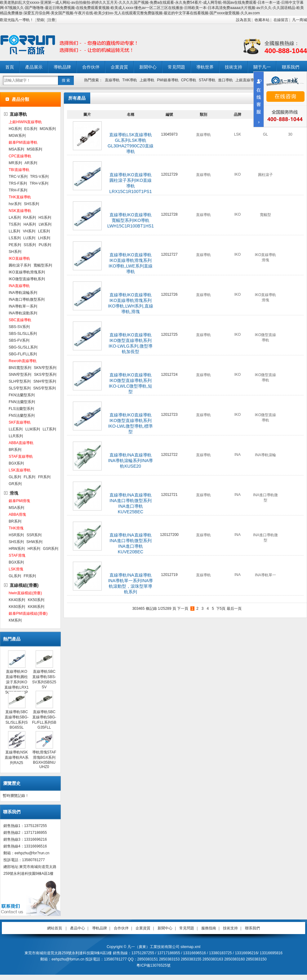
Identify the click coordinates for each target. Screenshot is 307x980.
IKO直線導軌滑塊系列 (27, 272)
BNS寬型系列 (20, 368)
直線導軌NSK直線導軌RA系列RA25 (17, 757)
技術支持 (234, 67)
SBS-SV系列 (19, 327)
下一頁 (183, 609)
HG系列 (15, 129)
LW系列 (45, 224)
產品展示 (34, 67)
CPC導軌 (189, 80)
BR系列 (15, 450)
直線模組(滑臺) (24, 585)
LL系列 (14, 231)
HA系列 (30, 224)
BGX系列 (16, 463)
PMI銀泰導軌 (168, 80)
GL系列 (15, 477)
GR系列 (15, 484)
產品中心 (78, 928)
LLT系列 (49, 429)
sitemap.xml (190, 947)
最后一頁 (234, 609)
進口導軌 (225, 80)
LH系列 (44, 238)
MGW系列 (17, 136)
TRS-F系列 (18, 183)
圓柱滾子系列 (20, 265)
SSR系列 (34, 535)
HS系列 (45, 218)
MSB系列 (34, 149)
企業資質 (119, 67)
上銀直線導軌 (247, 80)
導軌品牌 (62, 67)
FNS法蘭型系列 (22, 416)
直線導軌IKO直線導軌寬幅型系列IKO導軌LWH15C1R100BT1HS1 (131, 220)
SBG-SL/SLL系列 (23, 347)
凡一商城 (300, 20)
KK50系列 (36, 600)
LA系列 (15, 218)
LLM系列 (33, 429)
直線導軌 (112, 80)
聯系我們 (291, 67)
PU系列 (45, 245)
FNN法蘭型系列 (22, 402)
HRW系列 (17, 549)
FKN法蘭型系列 (22, 395)
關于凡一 (262, 67)
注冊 (51, 20)
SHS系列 (31, 204)
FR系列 (44, 477)
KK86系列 (36, 607)
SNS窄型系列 (44, 388)
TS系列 (15, 224)
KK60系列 (17, 607)
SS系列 (30, 245)
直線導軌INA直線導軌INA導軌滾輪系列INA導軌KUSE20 (131, 461)
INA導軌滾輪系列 (23, 293)
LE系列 (44, 231)
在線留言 (281, 20)
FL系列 (29, 477)
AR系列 (31, 163)
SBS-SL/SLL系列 (23, 334)
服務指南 (209, 928)
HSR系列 (16, 535)
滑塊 (14, 493)
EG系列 (31, 129)
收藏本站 (262, 20)
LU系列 (29, 238)
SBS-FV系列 (19, 340)
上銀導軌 (147, 80)
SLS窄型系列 (20, 388)
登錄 (40, 20)
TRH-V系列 (39, 183)
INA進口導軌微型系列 (27, 299)
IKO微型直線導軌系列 (27, 279)
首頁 (10, 67)
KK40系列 (17, 600)
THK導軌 (130, 80)
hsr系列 (15, 204)
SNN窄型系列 (20, 375)
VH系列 (29, 231)
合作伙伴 (91, 67)
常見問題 (176, 67)
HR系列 (34, 549)
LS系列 (15, 238)
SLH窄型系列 (20, 381)
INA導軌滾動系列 (23, 313)
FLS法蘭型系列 (21, 409)
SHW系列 (34, 542)
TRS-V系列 (39, 177)
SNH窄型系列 (45, 381)
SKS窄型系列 (45, 375)
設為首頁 (243, 20)
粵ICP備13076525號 (153, 965)
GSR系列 (51, 549)
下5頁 (221, 609)
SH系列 (15, 252)
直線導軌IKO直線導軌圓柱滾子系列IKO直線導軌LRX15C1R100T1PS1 (16, 684)
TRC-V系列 (18, 177)
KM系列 (15, 620)
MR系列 (15, 163)
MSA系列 (16, 149)
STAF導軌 (207, 80)
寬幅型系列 (43, 265)
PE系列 (15, 245)
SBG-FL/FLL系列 (23, 354)
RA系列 (30, 218)
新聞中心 (148, 67)
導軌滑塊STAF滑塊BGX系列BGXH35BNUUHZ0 (44, 760)
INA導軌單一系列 (23, 306)
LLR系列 (16, 436)
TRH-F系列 (18, 190)
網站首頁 (55, 928)
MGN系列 (48, 129)
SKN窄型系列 (45, 368)
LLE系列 (16, 429)
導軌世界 (205, 67)
